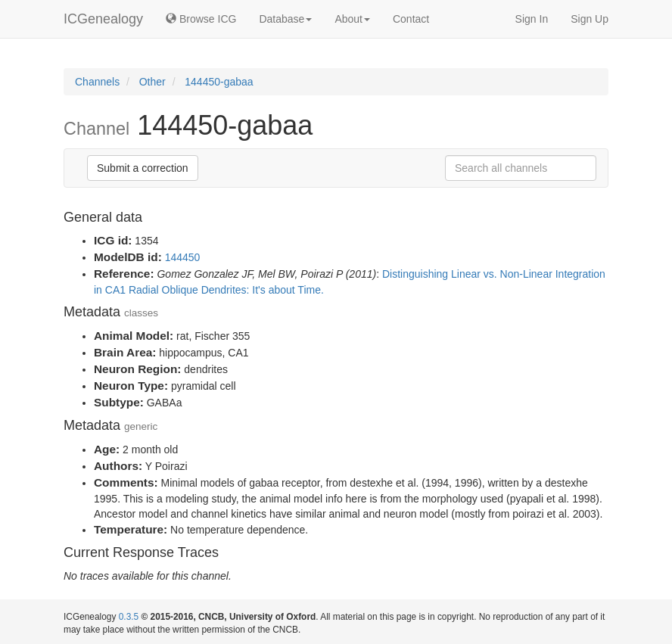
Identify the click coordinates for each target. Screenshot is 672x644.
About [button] (352, 19)
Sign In (532, 19)
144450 (183, 257)
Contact (411, 19)
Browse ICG (201, 19)
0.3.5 (129, 617)
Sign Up (590, 19)
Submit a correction (143, 168)
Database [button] (285, 19)
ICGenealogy (103, 19)
